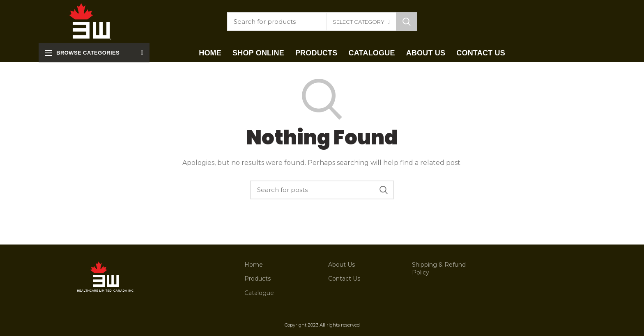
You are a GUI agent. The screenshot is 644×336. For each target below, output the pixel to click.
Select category (359, 22)
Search (407, 22)
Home (254, 265)
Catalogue (259, 293)
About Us (342, 265)
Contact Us (344, 279)
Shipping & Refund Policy (439, 269)
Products (258, 279)
